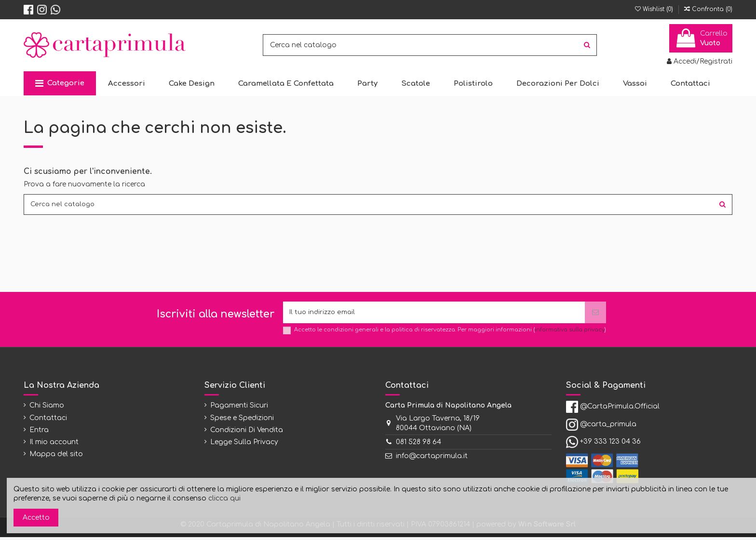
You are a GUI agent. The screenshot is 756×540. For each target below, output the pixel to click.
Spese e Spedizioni (242, 421)
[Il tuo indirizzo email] (434, 315)
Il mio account (54, 445)
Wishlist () (655, 9)
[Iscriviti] (595, 315)
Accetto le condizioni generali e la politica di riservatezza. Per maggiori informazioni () (450, 333)
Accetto (36, 518)
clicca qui (224, 498)
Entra (39, 433)
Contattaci (48, 421)
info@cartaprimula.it (432, 459)
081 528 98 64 (418, 445)
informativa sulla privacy (570, 333)
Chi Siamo (47, 409)
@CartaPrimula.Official (620, 410)
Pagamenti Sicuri (239, 409)
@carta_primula (608, 428)
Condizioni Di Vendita (247, 433)
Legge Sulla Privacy (244, 445)
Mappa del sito (56, 457)
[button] (60, 83)
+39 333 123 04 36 (610, 445)
